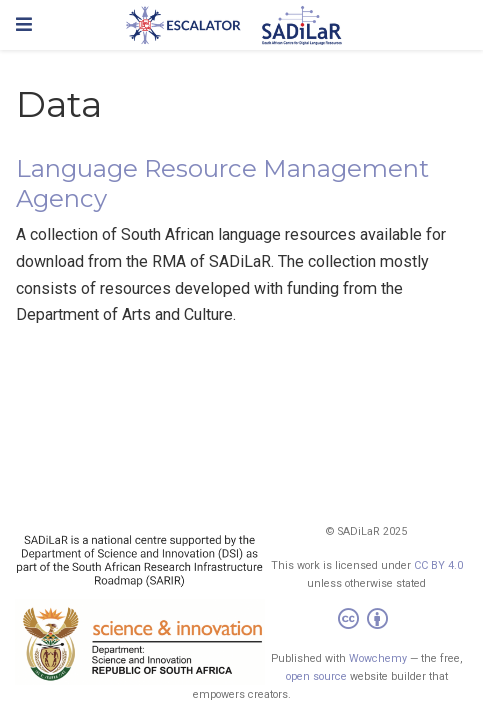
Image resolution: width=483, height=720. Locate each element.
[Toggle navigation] (24, 24)
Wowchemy (378, 658)
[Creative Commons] (367, 621)
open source (316, 676)
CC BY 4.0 (438, 565)
